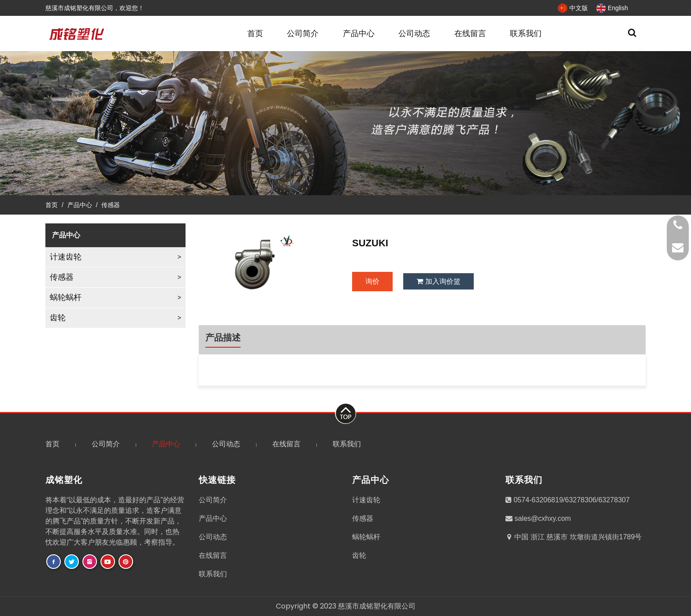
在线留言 (470, 33)
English (612, 8)
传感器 (111, 205)
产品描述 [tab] (223, 338)
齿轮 (58, 318)
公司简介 (303, 33)
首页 (255, 33)
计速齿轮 (66, 257)
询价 (372, 281)
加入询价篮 (438, 281)
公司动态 (414, 33)
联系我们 (526, 33)
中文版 (573, 8)
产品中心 (359, 33)
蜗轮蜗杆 (66, 297)
